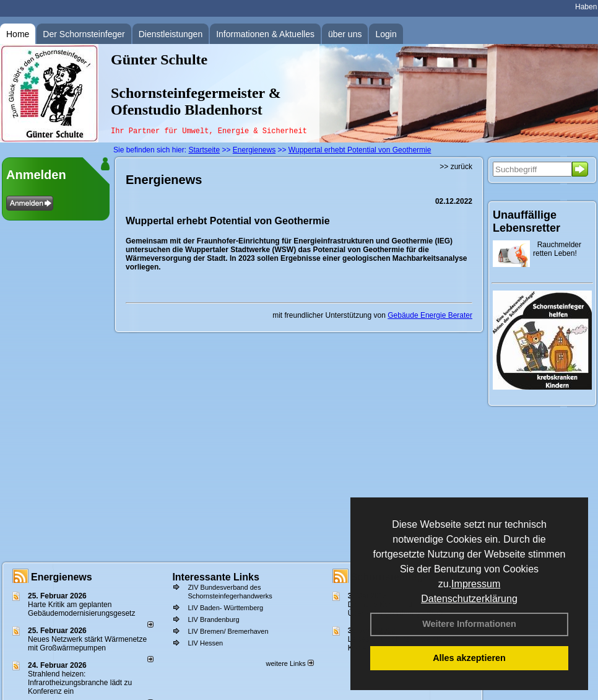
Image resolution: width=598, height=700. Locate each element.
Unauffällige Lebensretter (526, 221)
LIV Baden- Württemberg (225, 608)
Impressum (476, 584)
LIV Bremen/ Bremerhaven (228, 631)
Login (386, 34)
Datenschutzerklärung (469, 599)
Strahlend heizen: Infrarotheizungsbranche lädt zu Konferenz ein (80, 683)
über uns (345, 34)
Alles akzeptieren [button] (469, 658)
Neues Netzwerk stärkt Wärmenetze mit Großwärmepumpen (87, 644)
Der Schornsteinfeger (84, 34)
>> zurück (456, 167)
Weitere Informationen (469, 624)
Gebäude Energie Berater (430, 315)
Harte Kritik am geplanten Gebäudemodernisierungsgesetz (81, 609)
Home (18, 34)
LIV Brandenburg (213, 619)
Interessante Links (216, 577)
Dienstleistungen (171, 34)
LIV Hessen (205, 643)
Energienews (62, 577)
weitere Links (289, 663)
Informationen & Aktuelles (265, 34)
